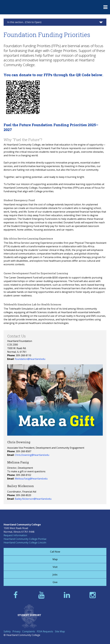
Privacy (16, 631)
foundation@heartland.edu (30, 359)
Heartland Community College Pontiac (25, 539)
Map (55, 559)
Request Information (15, 535)
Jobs (55, 575)
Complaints (29, 631)
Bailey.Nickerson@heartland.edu (33, 499)
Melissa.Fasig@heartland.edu (31, 479)
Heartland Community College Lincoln (25, 543)
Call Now (55, 552)
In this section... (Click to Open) (24, 22)
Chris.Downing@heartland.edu (32, 455)
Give (55, 582)
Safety (7, 631)
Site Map (60, 631)
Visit (55, 567)
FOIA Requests (45, 631)
